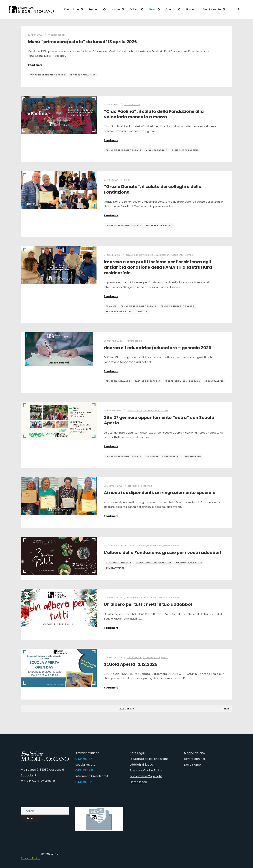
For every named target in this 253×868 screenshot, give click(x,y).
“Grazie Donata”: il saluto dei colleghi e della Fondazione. (153, 189)
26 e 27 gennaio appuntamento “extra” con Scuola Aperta (159, 420)
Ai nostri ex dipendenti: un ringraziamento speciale (160, 493)
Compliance (138, 782)
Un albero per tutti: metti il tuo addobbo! (148, 604)
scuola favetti (214, 381)
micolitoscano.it (56, 35)
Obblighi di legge (141, 765)
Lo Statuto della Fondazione (149, 759)
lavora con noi (135, 341)
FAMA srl (111, 306)
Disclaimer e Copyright (146, 776)
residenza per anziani (83, 75)
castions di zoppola (147, 381)
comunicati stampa (136, 255)
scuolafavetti (171, 456)
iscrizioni (152, 456)
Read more (35, 65)
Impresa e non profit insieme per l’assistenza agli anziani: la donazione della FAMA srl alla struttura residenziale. (158, 267)
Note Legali (137, 753)
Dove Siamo (192, 765)
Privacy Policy (31, 858)
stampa (189, 255)
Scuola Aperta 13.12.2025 (131, 664)
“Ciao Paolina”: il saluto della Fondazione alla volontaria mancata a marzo (154, 114)
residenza (178, 255)
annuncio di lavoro (118, 381)
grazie (127, 180)
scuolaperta (193, 456)
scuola (164, 411)
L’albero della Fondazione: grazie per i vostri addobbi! (163, 552)
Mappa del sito (194, 753)
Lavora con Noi (194, 759)
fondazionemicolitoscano (178, 306)
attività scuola (134, 411)
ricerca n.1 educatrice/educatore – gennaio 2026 (157, 348)
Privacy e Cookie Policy (146, 770)
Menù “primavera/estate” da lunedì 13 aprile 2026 (82, 42)
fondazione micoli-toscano (48, 75)
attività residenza (137, 546)
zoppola (142, 311)
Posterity (52, 854)
